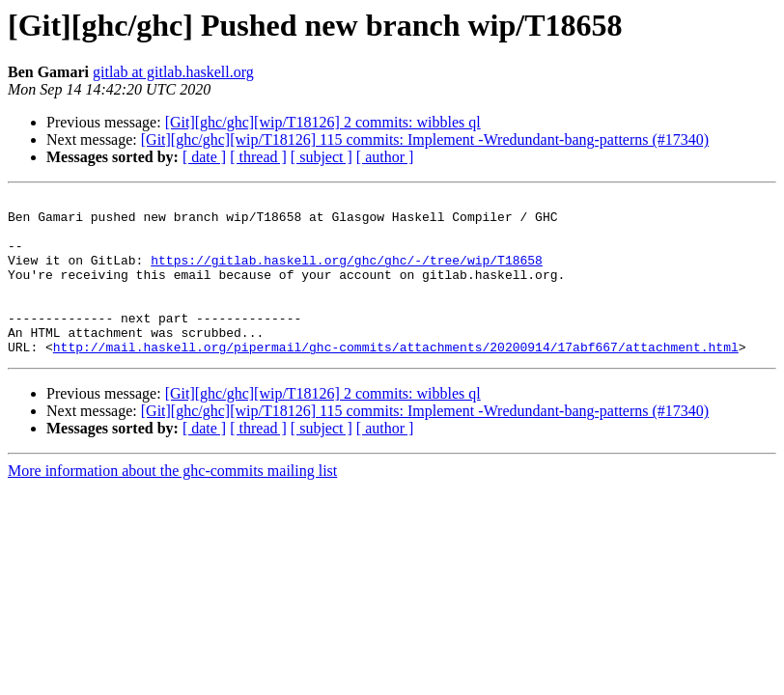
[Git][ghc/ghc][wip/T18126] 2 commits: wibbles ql (323, 122)
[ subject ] (322, 157)
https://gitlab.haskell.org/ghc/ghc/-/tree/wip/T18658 (347, 274)
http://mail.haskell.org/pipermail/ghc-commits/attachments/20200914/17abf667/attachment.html (396, 378)
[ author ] (385, 157)
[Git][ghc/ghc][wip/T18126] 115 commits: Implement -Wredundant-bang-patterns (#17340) (425, 139)
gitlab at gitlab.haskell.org (173, 72)
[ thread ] (258, 157)
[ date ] (204, 157)
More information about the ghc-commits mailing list (172, 502)
